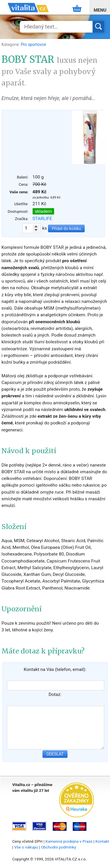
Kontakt (102, 841)
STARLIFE (42, 219)
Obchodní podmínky (59, 847)
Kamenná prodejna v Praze (69, 841)
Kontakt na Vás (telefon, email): (55, 669)
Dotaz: (55, 694)
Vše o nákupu (26, 847)
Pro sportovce (33, 44)
